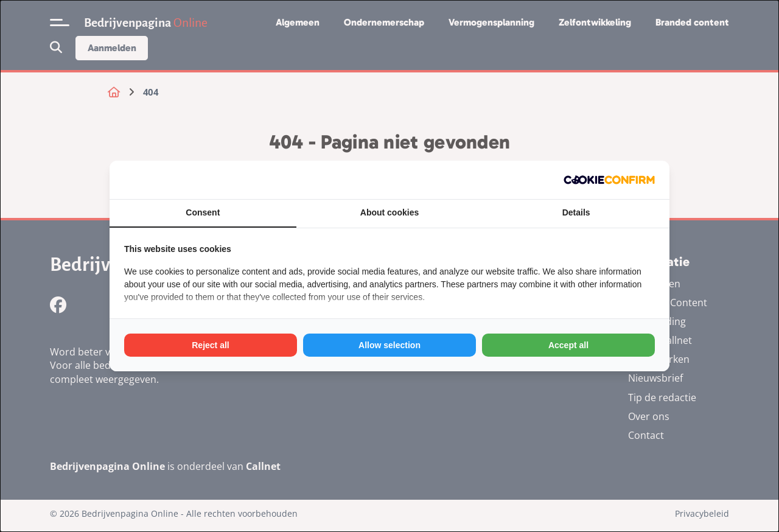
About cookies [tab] (389, 212)
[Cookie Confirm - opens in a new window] (609, 180)
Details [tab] (576, 212)
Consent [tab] (203, 212)
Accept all (568, 345)
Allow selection (389, 345)
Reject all (210, 345)
